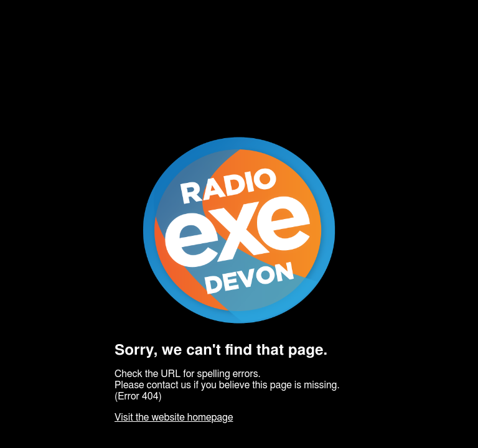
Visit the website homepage (174, 418)
